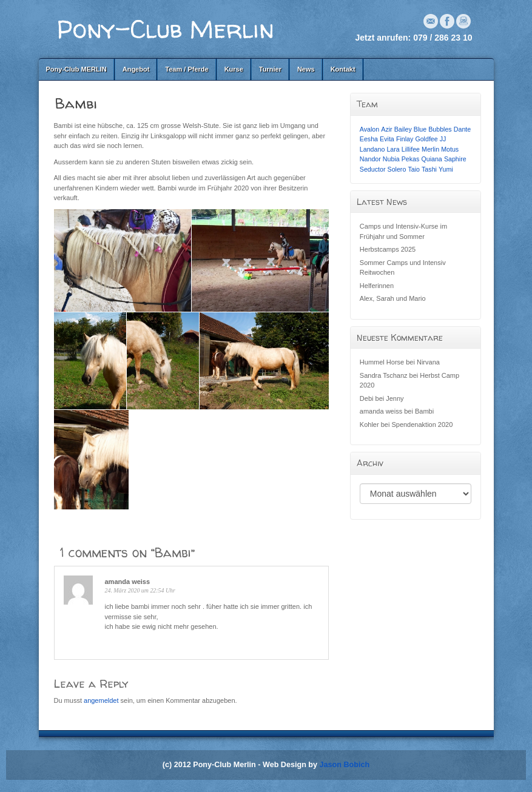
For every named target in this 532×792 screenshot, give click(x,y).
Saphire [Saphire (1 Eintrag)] (455, 159)
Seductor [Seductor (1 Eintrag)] (373, 169)
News (306, 69)
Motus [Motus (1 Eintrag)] (450, 149)
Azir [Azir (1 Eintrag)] (386, 129)
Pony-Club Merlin (166, 29)
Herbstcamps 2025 (388, 249)
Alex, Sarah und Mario (393, 298)
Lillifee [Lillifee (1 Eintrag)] (411, 149)
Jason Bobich (345, 765)
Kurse (234, 69)
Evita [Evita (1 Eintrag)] (387, 139)
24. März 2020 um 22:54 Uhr (140, 590)
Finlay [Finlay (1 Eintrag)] (405, 139)
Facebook (447, 21)
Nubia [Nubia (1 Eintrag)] (391, 159)
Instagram (463, 21)
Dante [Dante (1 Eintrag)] (462, 129)
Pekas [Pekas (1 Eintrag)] (411, 159)
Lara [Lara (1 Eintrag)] (393, 149)
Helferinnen (377, 286)
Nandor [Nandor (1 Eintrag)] (370, 159)
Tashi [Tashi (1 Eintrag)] (429, 169)
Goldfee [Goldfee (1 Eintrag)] (426, 139)
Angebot (136, 69)
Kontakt (343, 69)
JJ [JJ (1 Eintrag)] (443, 139)
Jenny (395, 398)
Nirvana (428, 362)
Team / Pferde (187, 69)
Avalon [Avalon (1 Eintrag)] (369, 129)
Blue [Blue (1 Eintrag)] (420, 129)
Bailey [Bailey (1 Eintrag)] (403, 129)
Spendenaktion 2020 (422, 425)
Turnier (270, 69)
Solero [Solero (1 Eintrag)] (397, 169)
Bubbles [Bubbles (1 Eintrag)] (440, 129)
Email (431, 21)
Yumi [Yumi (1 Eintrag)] (446, 169)
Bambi (424, 411)
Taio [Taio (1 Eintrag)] (414, 169)
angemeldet (101, 700)
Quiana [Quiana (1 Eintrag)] (431, 159)
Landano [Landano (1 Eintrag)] (372, 149)
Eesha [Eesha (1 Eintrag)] (369, 139)
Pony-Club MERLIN (76, 69)
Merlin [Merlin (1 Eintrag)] (430, 149)
